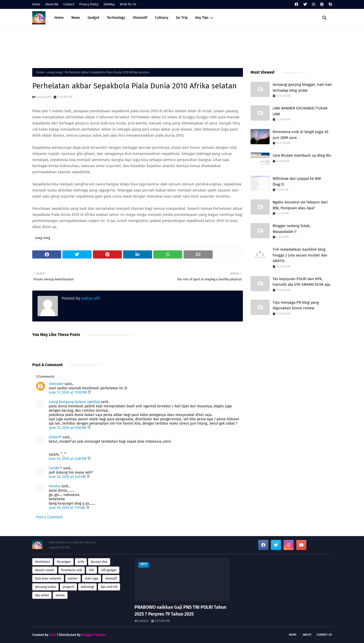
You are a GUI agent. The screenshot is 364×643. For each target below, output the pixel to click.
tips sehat (42, 595)
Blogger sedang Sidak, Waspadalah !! (292, 229)
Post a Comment (49, 517)
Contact (69, 4)
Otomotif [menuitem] (140, 18)
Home (36, 4)
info (92, 570)
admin (144, 621)
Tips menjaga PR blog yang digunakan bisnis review (296, 305)
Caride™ (55, 468)
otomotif (111, 578)
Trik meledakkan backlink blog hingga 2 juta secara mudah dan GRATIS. (300, 255)
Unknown (56, 384)
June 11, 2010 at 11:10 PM (68, 392)
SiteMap (109, 4)
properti (68, 587)
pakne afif (44, 97)
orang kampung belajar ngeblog (74, 402)
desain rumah (45, 570)
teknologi (87, 587)
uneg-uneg (54, 72)
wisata (60, 595)
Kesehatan (43, 562)
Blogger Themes (94, 635)
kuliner (73, 578)
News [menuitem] (76, 18)
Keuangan (64, 562)
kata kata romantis (48, 578)
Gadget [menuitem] (93, 18)
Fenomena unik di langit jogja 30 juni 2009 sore (300, 135)
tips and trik (109, 587)
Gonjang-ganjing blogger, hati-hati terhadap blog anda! (302, 87)
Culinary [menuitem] (162, 18)
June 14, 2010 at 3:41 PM (68, 477)
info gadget (109, 570)
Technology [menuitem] (116, 18)
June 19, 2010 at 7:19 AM (67, 508)
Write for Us (128, 4)
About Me (52, 4)
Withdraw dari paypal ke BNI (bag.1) (297, 181)
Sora (53, 635)
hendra (54, 486)
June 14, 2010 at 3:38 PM (68, 459)
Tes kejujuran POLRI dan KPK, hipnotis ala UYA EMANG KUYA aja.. (302, 282)
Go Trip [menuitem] (182, 18)
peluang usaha (45, 587)
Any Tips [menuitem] (202, 18)
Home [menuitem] (59, 18)
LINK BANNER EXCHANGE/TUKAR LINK (300, 111)
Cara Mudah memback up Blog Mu (302, 155)
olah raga (92, 578)
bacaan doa (99, 562)
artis (81, 562)
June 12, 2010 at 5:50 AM (68, 428)
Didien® (55, 437)
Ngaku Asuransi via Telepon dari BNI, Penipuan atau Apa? (300, 205)
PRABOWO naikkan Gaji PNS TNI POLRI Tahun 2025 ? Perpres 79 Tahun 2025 (180, 611)
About (307, 635)
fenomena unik (72, 570)
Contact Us (324, 635)
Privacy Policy (89, 4)
